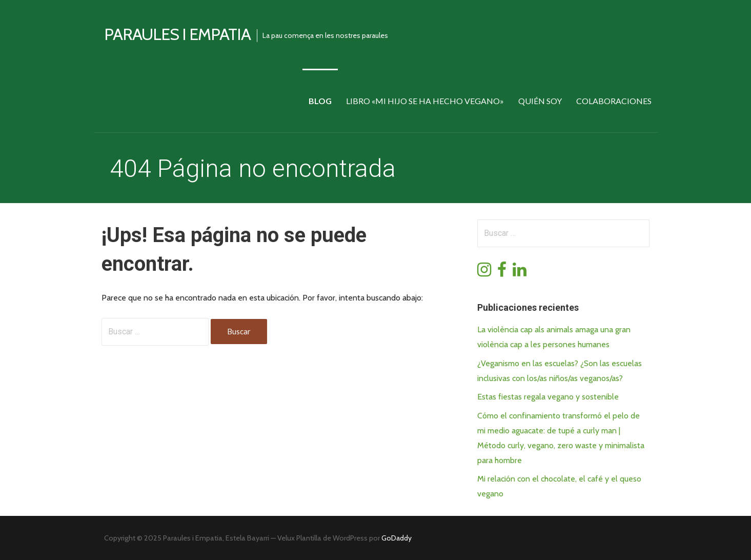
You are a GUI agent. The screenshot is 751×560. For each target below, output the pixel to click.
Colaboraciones (614, 101)
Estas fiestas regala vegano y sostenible (548, 397)
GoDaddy (397, 538)
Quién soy (540, 101)
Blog (320, 101)
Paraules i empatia (178, 34)
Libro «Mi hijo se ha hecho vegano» (425, 101)
